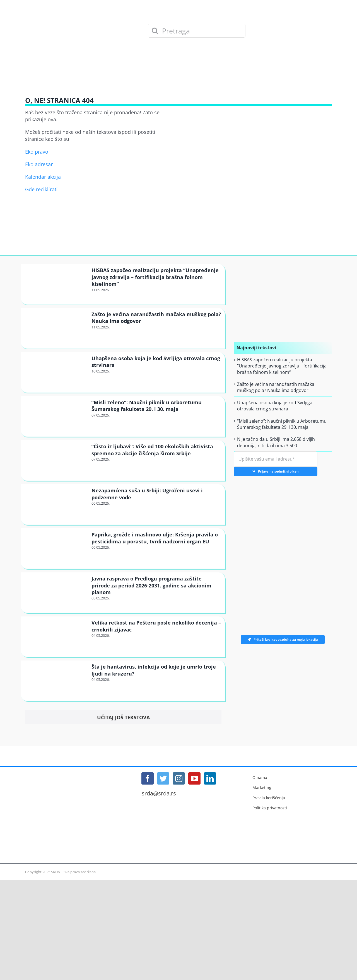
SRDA (56, 872)
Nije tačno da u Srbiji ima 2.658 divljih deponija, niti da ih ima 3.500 (276, 442)
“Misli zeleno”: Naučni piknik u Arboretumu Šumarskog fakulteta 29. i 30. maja (147, 406)
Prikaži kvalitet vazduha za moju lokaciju (283, 639)
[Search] (155, 31)
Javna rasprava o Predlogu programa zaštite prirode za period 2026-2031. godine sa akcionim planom (151, 585)
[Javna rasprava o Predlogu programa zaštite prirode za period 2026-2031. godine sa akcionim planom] (56, 592)
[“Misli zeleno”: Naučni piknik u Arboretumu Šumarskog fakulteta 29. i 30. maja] (56, 416)
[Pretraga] (197, 31)
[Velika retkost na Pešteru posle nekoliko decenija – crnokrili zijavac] (56, 636)
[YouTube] (194, 778)
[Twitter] (163, 778)
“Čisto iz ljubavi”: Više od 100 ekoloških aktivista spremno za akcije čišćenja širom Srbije (152, 450)
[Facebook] (148, 778)
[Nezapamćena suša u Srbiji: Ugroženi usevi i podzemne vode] (56, 504)
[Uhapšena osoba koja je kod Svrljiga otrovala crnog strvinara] (56, 372)
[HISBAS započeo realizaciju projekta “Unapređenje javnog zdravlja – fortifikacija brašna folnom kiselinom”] (56, 284)
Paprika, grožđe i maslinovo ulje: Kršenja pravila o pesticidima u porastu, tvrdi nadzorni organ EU (155, 538)
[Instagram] (179, 778)
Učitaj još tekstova (123, 717)
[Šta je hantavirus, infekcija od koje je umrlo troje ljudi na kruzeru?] (56, 680)
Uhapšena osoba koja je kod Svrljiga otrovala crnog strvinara (275, 406)
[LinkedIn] (210, 778)
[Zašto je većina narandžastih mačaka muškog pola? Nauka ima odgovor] (56, 328)
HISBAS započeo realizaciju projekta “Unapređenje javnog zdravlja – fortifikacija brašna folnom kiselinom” (155, 277)
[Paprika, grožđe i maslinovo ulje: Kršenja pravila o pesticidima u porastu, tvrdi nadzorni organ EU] (56, 548)
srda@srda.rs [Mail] (159, 793)
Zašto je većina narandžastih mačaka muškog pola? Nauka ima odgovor (276, 387)
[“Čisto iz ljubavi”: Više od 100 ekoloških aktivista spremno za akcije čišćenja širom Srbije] (56, 460)
